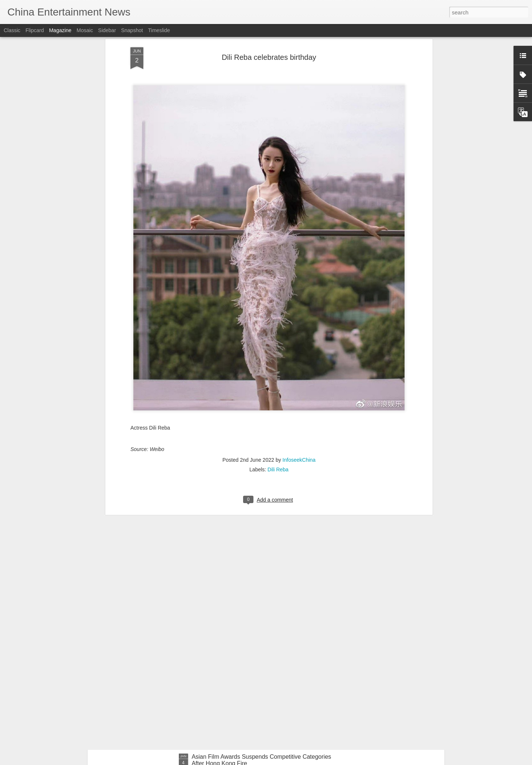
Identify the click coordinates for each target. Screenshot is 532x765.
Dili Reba (278, 391)
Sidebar (107, 30)
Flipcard (35, 30)
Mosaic (85, 30)
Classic (12, 30)
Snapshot (132, 30)
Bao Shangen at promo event (230, 673)
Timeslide (159, 30)
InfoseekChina (299, 382)
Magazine (60, 30)
